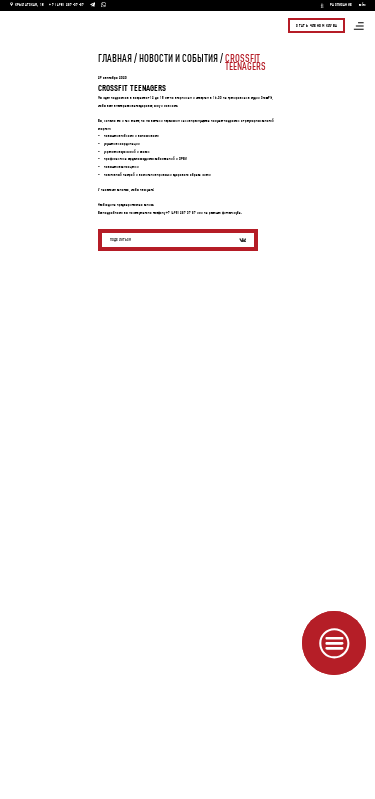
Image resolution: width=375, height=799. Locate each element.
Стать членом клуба (316, 26)
